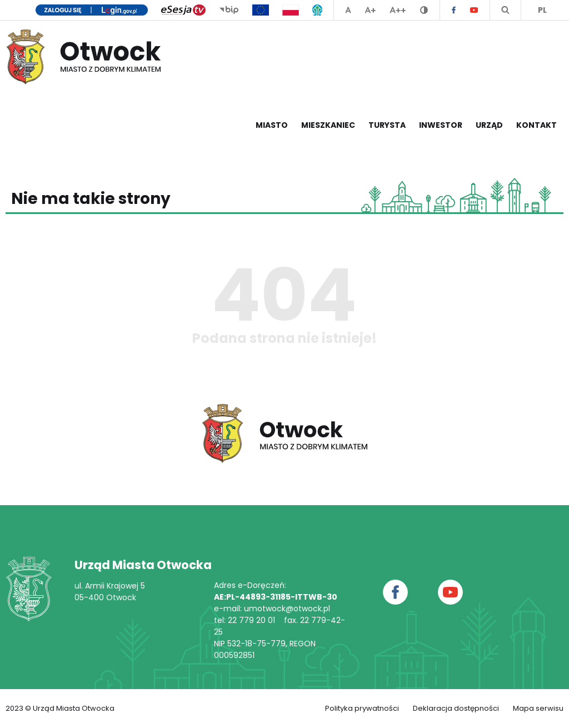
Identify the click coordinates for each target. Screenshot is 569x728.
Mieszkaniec (328, 125)
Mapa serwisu (538, 708)
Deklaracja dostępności (456, 708)
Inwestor (441, 125)
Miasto (272, 125)
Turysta (387, 125)
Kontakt (536, 125)
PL (542, 10)
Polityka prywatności (362, 708)
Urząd (489, 125)
